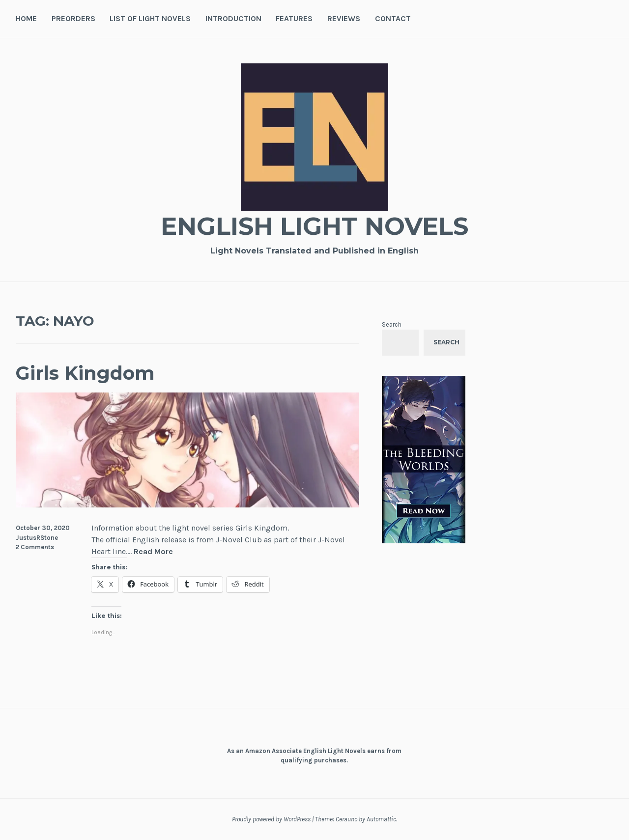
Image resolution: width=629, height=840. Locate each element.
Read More (153, 552)
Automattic (381, 819)
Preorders (73, 18)
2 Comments (35, 547)
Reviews (344, 18)
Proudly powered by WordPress (271, 819)
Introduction (233, 18)
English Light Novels (314, 226)
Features (294, 18)
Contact (393, 18)
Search (392, 324)
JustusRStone (37, 538)
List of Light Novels (150, 18)
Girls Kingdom (85, 373)
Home (26, 18)
